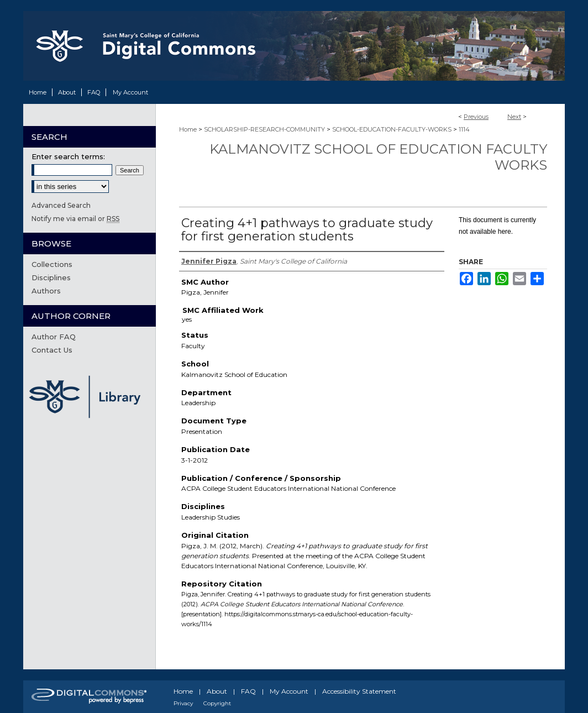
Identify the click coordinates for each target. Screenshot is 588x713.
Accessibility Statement (359, 691)
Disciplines (51, 277)
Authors (46, 291)
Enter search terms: (68, 156)
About (217, 691)
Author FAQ (54, 337)
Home (188, 129)
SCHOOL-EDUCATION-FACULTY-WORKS (392, 129)
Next (514, 117)
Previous (476, 117)
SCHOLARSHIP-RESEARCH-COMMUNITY (264, 129)
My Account (289, 691)
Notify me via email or (75, 219)
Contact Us (52, 350)
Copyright (217, 703)
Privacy (183, 703)
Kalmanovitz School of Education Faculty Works (378, 157)
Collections (52, 264)
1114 (464, 129)
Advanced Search (61, 205)
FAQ (248, 691)
